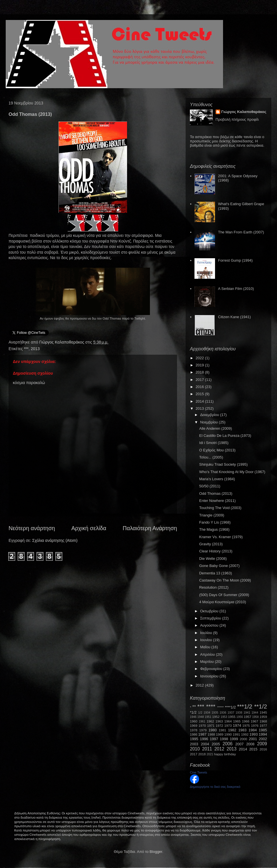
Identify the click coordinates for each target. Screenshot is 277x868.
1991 (236, 734)
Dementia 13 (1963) (215, 573)
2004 (205, 744)
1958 (255, 717)
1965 (237, 721)
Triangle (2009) (212, 515)
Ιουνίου (207, 640)
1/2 (200, 713)
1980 (213, 730)
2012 (200, 685)
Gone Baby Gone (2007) (219, 566)
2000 (244, 739)
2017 (200, 380)
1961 (202, 721)
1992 (245, 734)
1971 (211, 725)
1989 (220, 734)
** (194, 707)
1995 (194, 739)
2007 (239, 744)
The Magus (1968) (214, 529)
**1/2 (261, 706)
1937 (231, 713)
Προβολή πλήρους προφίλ (237, 119)
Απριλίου (208, 654)
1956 (240, 717)
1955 (232, 717)
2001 (253, 739)
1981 (222, 730)
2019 (200, 365)
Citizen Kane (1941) (234, 317)
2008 (250, 744)
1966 (246, 721)
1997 (214, 739)
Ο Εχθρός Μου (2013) (217, 450)
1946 (193, 717)
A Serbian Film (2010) (236, 289)
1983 (242, 730)
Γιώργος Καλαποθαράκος (62, 342)
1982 (232, 730)
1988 (211, 734)
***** (221, 707)
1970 (202, 725)
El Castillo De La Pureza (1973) (225, 436)
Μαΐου (206, 647)
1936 (223, 713)
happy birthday (225, 754)
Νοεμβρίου (210, 422)
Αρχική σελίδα (89, 528)
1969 (194, 725)
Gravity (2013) (211, 544)
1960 (194, 721)
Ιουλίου (207, 633)
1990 (228, 734)
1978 (194, 730)
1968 (263, 721)
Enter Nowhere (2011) (217, 501)
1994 (263, 734)
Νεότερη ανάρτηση (32, 528)
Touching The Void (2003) (220, 508)
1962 (210, 721)
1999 (234, 739)
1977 (263, 725)
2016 (200, 387)
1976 (255, 725)
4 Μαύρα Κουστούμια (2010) (222, 602)
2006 (227, 744)
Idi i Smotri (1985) (214, 443)
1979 (203, 730)
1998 (224, 739)
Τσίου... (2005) (211, 457)
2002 (263, 739)
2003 (194, 744)
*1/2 (193, 712)
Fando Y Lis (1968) (215, 522)
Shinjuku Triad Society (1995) (223, 464)
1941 (247, 713)
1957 (248, 717)
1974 (237, 725)
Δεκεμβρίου (210, 415)
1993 (253, 734)
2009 (262, 744)
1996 (204, 739)
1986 (194, 734)
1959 (263, 717)
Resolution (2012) (214, 587)
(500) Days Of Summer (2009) (224, 595)
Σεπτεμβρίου (211, 618)
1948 (201, 717)
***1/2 (245, 706)
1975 (246, 725)
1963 (219, 721)
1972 (219, 725)
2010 (195, 749)
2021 (210, 754)
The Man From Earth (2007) (241, 232)
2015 (200, 394)
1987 (202, 734)
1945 (263, 712)
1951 (208, 717)
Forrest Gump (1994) (235, 260)
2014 (200, 401)
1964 (228, 721)
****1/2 (230, 707)
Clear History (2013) (216, 551)
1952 (216, 717)
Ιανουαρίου (210, 676)
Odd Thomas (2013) (216, 493)
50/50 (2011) (210, 486)
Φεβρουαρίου (212, 669)
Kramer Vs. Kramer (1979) (221, 537)
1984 (253, 730)
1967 (254, 721)
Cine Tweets (198, 772)
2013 (35, 349)
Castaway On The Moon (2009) (225, 580)
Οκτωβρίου (210, 611)
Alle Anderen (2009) (215, 428)
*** (26, 349)
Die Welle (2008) (213, 559)
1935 (215, 713)
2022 (200, 358)
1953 (224, 717)
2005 (216, 744)
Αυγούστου (210, 625)
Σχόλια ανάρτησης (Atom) (55, 540)
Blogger (156, 852)
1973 (228, 725)
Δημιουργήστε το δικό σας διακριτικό (215, 787)
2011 (207, 749)
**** (211, 706)
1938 (239, 713)
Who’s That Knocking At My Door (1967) (232, 472)
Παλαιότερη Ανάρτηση (150, 528)
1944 (255, 713)
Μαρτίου (208, 662)
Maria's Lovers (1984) (217, 479)
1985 (263, 730)
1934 (207, 713)
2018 (200, 372)
